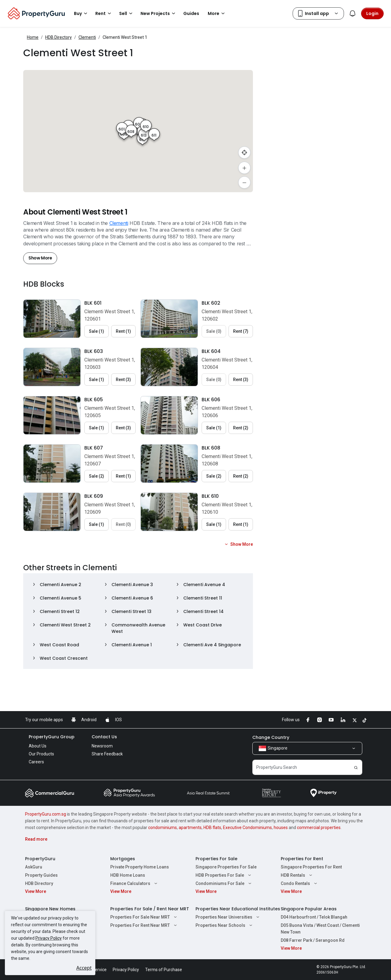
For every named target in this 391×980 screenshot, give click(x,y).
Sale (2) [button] (97, 476)
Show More (40, 258)
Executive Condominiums (247, 828)
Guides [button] (191, 13)
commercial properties (319, 828)
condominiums (163, 828)
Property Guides (41, 875)
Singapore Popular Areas (309, 909)
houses (281, 828)
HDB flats (212, 828)
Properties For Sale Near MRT (144, 917)
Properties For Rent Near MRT (144, 925)
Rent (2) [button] (241, 428)
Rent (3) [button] (123, 380)
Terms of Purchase (164, 970)
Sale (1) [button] (97, 331)
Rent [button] (104, 13)
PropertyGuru (40, 859)
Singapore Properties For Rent (311, 867)
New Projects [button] (159, 13)
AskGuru (34, 867)
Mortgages (123, 859)
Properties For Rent (302, 859)
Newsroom (102, 746)
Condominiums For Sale (224, 883)
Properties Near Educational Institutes (238, 909)
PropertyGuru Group (52, 737)
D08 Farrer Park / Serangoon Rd (313, 940)
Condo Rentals (300, 883)
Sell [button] (127, 13)
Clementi (87, 37)
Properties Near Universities (228, 917)
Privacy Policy (49, 938)
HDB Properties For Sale (224, 875)
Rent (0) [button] (123, 524)
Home (33, 37)
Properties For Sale (216, 859)
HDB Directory (58, 37)
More (217, 13)
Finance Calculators (135, 883)
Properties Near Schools (225, 925)
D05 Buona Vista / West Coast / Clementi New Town (320, 929)
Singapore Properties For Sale (226, 867)
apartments (190, 828)
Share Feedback (107, 754)
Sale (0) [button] (214, 331)
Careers (36, 762)
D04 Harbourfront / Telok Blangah (314, 917)
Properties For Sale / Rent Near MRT (150, 909)
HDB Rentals (297, 875)
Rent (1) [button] (123, 331)
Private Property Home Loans (140, 867)
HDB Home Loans (128, 875)
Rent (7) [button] (241, 331)
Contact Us (104, 737)
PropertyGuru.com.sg (46, 814)
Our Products (41, 754)
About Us (38, 746)
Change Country (271, 737)
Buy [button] (82, 13)
